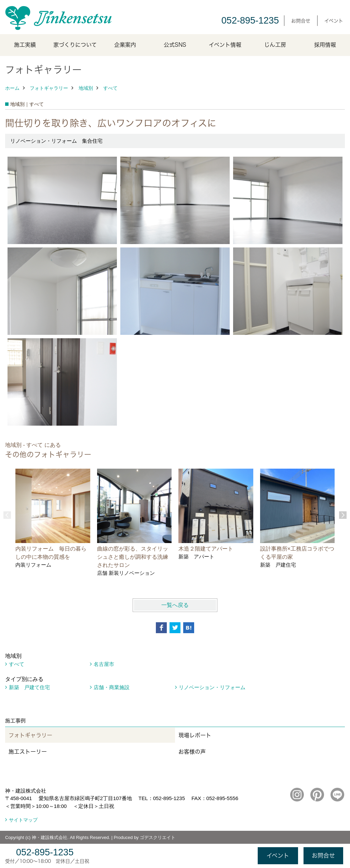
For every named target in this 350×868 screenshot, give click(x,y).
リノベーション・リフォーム (212, 687)
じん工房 (275, 45)
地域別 (86, 88)
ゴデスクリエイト (158, 837)
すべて (110, 88)
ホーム (12, 88)
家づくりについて (75, 45)
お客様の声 (192, 752)
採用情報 (325, 45)
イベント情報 (225, 45)
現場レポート (195, 735)
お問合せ (301, 21)
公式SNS (175, 45)
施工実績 (25, 45)
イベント (334, 21)
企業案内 (125, 45)
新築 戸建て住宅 (29, 687)
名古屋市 (104, 664)
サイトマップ (23, 820)
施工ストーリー (28, 752)
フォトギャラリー (49, 88)
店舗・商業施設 (112, 687)
